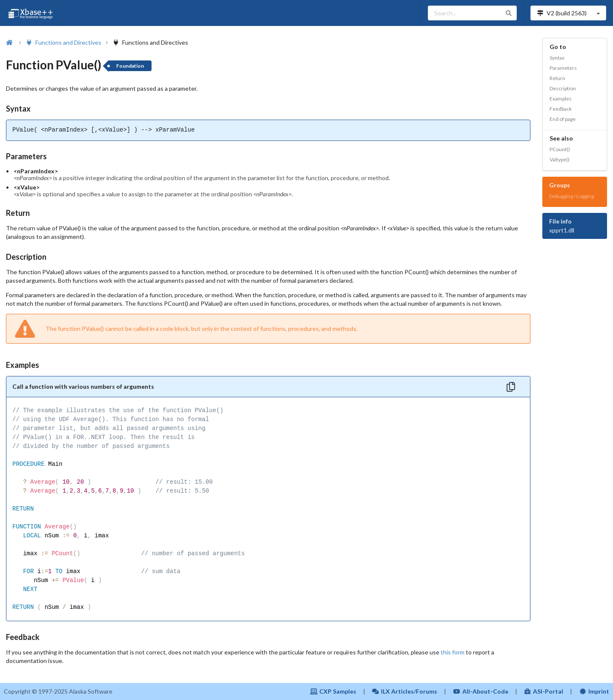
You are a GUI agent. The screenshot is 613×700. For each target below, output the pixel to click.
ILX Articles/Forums (405, 691)
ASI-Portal (544, 691)
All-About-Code (481, 691)
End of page (563, 119)
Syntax (557, 58)
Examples (561, 99)
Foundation (130, 66)
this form (453, 652)
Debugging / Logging (571, 196)
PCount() (560, 149)
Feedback (561, 109)
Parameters (563, 68)
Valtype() (560, 159)
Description (563, 88)
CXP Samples (333, 691)
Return (557, 78)
